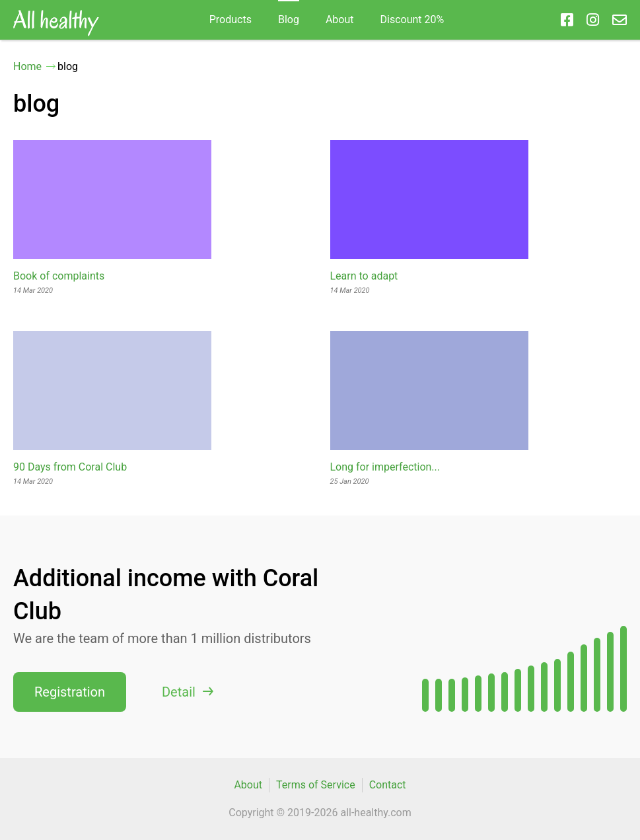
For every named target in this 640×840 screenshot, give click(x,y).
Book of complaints (59, 276)
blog (289, 19)
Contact (388, 785)
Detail (179, 692)
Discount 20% (412, 19)
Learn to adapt (364, 276)
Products (231, 19)
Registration (70, 692)
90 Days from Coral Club (70, 467)
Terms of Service (316, 785)
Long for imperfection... (385, 467)
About (340, 19)
